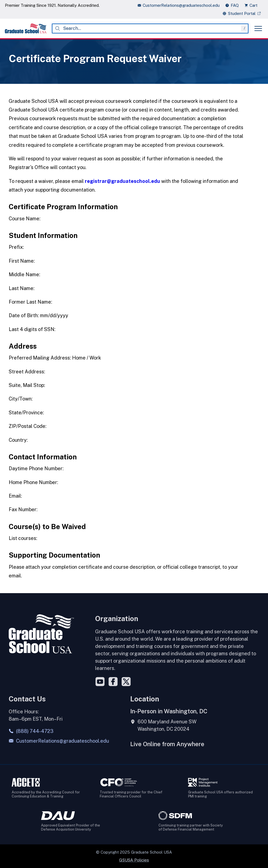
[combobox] (150, 28)
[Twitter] (126, 682)
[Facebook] (113, 682)
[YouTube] (100, 682)
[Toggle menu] (258, 28)
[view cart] (253, 5)
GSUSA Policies (134, 860)
